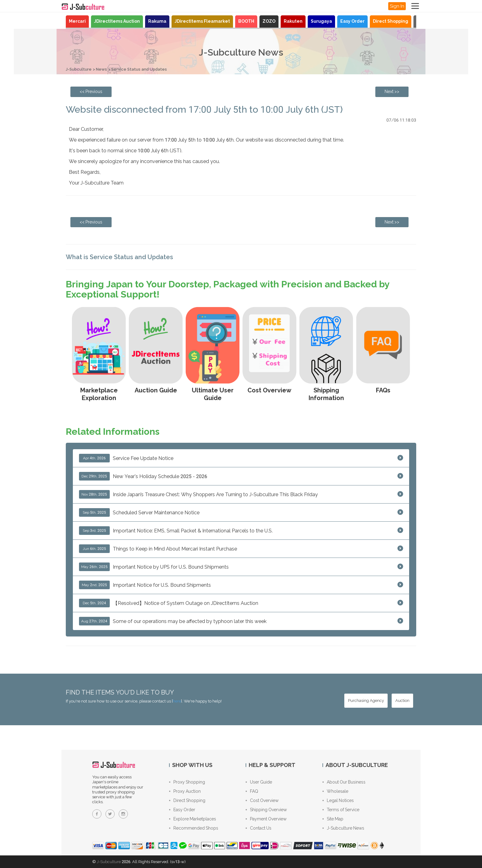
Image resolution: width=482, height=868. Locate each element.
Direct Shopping (391, 21)
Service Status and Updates (139, 69)
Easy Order (352, 21)
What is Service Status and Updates (119, 257)
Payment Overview (266, 819)
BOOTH (246, 21)
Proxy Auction (185, 791)
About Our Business (344, 782)
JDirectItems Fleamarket (202, 21)
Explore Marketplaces (193, 819)
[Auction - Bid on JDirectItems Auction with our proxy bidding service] (402, 701)
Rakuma (157, 21)
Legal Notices (338, 800)
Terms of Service (341, 810)
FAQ (252, 791)
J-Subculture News (343, 828)
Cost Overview (262, 800)
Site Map (333, 819)
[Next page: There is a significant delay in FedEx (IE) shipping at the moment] (392, 92)
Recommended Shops (194, 828)
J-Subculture (79, 69)
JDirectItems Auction (117, 21)
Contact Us (259, 828)
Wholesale (335, 791)
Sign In (397, 6)
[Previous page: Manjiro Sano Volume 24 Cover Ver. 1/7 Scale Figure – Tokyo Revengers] (91, 92)
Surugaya (321, 21)
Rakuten (293, 21)
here (177, 701)
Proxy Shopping (187, 782)
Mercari (77, 21)
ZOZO (269, 21)
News (101, 69)
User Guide (259, 782)
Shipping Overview (266, 810)
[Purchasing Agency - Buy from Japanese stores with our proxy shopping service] (366, 701)
